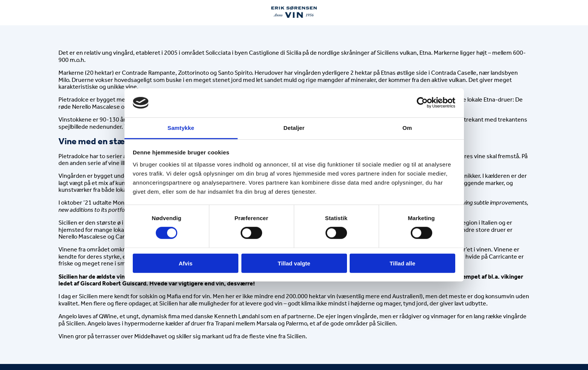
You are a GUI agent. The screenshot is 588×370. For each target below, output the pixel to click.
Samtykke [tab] (181, 128)
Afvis (186, 263)
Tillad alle (402, 263)
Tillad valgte (294, 263)
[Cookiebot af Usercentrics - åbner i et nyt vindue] (422, 103)
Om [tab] (407, 128)
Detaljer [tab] (294, 128)
